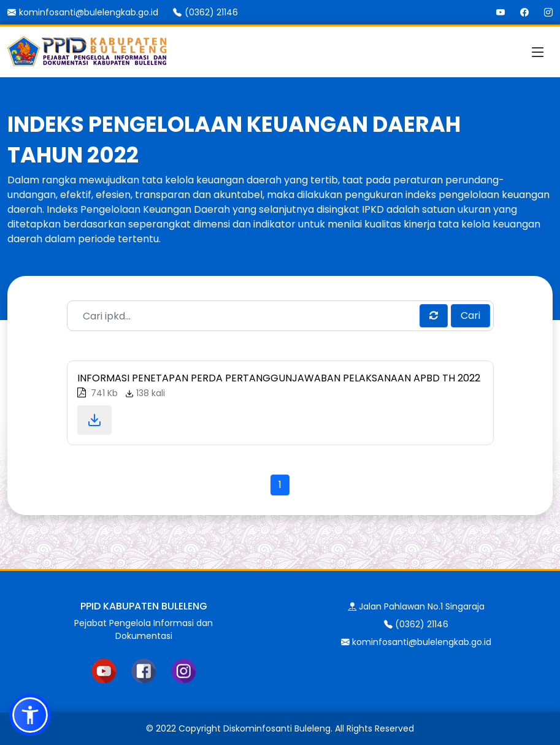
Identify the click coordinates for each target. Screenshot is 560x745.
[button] (30, 715)
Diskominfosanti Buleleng (277, 728)
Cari (470, 315)
